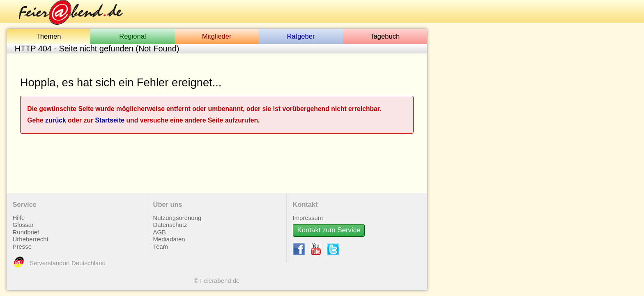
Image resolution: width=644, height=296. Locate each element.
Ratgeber (301, 36)
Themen (49, 36)
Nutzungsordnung (177, 215)
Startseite (110, 117)
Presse (22, 243)
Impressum (308, 215)
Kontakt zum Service (329, 227)
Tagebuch (385, 36)
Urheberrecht (31, 236)
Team (161, 243)
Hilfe (19, 215)
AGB (160, 229)
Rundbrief (26, 229)
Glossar (23, 222)
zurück (56, 117)
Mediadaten (169, 236)
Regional (132, 36)
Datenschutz (170, 222)
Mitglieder (217, 36)
